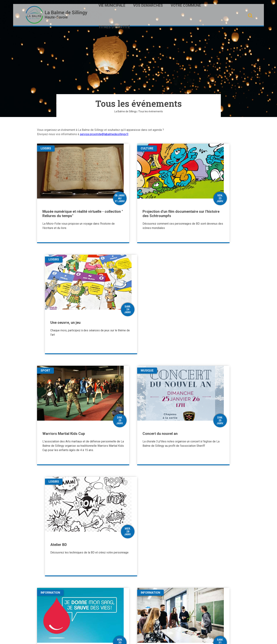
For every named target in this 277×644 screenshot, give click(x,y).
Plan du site (121, 638)
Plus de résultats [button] (139, 536)
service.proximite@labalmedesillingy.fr (104, 134)
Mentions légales (152, 638)
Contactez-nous (55, 612)
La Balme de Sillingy (126, 111)
